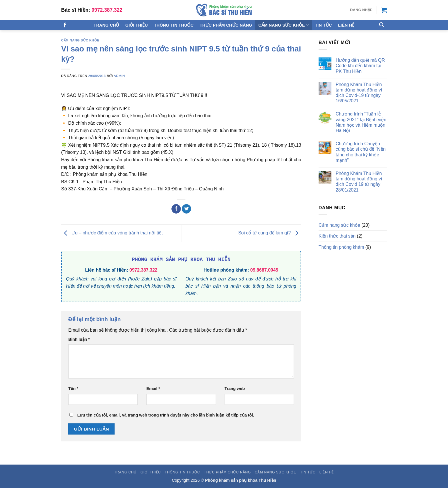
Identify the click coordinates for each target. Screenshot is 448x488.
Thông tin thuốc (174, 25)
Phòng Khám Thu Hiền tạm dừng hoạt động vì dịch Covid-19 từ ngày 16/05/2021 (359, 93)
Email (153, 389)
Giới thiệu (137, 25)
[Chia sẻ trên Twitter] (186, 209)
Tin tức (323, 25)
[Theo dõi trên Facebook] (65, 25)
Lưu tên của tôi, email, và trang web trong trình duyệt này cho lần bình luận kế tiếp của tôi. (166, 415)
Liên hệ (346, 25)
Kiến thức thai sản (337, 236)
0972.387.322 (107, 10)
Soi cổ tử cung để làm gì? (270, 233)
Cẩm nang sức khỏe (284, 25)
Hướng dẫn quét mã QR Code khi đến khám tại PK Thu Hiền (360, 66)
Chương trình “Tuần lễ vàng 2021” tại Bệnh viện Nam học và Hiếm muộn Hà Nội (361, 122)
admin (119, 76)
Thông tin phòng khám (341, 247)
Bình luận (79, 339)
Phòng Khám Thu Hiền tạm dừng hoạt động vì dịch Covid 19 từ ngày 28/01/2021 (359, 182)
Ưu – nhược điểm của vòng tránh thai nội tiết (112, 233)
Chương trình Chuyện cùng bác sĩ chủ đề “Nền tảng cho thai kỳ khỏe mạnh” (361, 152)
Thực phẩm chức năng (226, 25)
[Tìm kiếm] (381, 25)
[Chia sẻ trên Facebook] (176, 209)
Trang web (235, 389)
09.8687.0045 (264, 270)
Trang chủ (107, 25)
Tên (73, 389)
